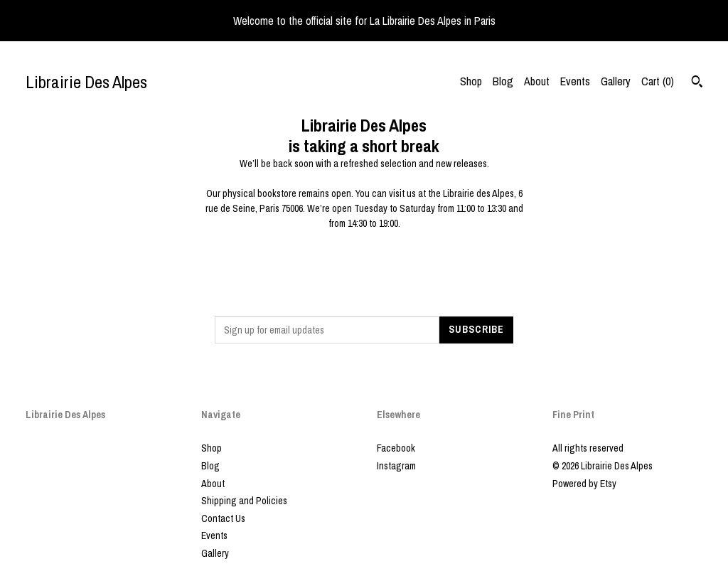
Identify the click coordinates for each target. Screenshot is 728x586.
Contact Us (223, 518)
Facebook (396, 448)
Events (575, 81)
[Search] (697, 83)
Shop (471, 81)
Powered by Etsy (584, 484)
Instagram (396, 466)
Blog (503, 81)
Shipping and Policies (244, 501)
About (537, 81)
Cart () (658, 81)
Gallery (616, 81)
